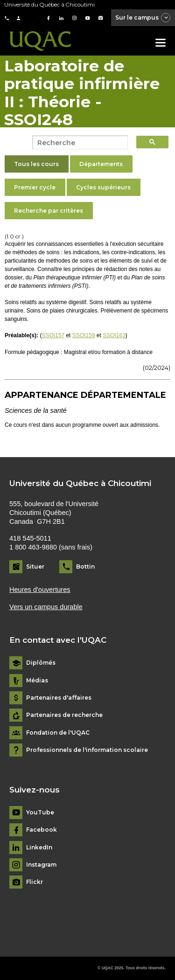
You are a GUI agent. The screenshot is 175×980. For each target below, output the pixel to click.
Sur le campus (143, 18)
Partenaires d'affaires (59, 698)
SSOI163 (114, 335)
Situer (35, 566)
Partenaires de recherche (64, 715)
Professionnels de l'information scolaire (87, 750)
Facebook (42, 830)
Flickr (35, 882)
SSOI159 (84, 335)
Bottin (85, 566)
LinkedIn (39, 848)
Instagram (41, 865)
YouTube (40, 813)
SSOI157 (53, 335)
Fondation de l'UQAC (58, 733)
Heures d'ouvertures (40, 590)
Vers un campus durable (46, 607)
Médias (37, 681)
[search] (77, 143)
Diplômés (41, 663)
